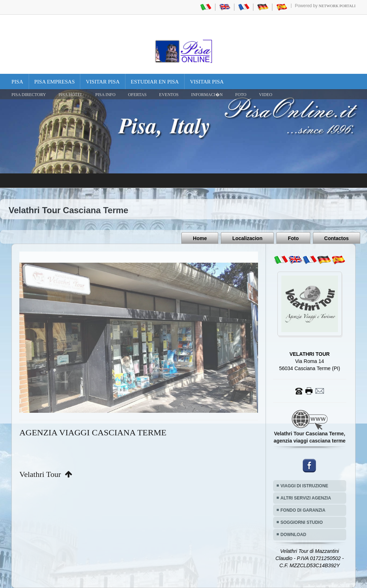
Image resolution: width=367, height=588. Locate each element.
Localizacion (247, 238)
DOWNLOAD (294, 535)
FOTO (241, 95)
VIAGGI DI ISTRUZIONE (304, 486)
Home (200, 238)
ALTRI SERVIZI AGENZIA (306, 498)
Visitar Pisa (103, 82)
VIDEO (265, 95)
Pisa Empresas (55, 82)
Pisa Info (105, 95)
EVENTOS (169, 95)
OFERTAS (137, 95)
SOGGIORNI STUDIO (302, 522)
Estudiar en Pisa (155, 82)
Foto (293, 238)
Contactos (337, 238)
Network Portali (337, 6)
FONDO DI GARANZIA (303, 510)
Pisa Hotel (71, 95)
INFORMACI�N (207, 95)
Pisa (17, 82)
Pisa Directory (29, 95)
